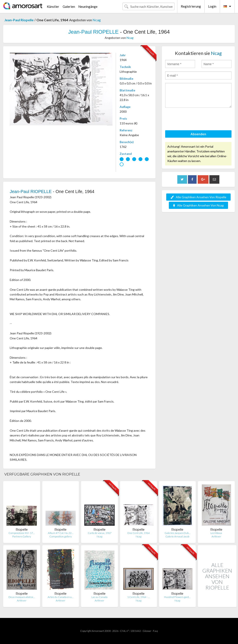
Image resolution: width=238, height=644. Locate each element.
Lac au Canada (99, 597)
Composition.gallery (61, 536)
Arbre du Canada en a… (60, 597)
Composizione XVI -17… (22, 533)
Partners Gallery (22, 536)
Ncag (97, 20)
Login (212, 6)
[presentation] (198, 120)
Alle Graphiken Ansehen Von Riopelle (198, 197)
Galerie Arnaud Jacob (177, 536)
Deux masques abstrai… (22, 597)
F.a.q (155, 631)
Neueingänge (88, 7)
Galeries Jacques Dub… (177, 533)
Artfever (216, 536)
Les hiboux (216, 533)
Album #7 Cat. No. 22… (61, 533)
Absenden (198, 134)
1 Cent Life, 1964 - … (139, 597)
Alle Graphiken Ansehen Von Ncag (198, 205)
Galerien (69, 7)
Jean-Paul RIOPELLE (93, 32)
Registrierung (191, 6)
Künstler (53, 7)
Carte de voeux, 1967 (100, 533)
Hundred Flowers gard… (177, 597)
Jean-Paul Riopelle (19, 20)
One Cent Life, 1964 (139, 533)
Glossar (147, 631)
